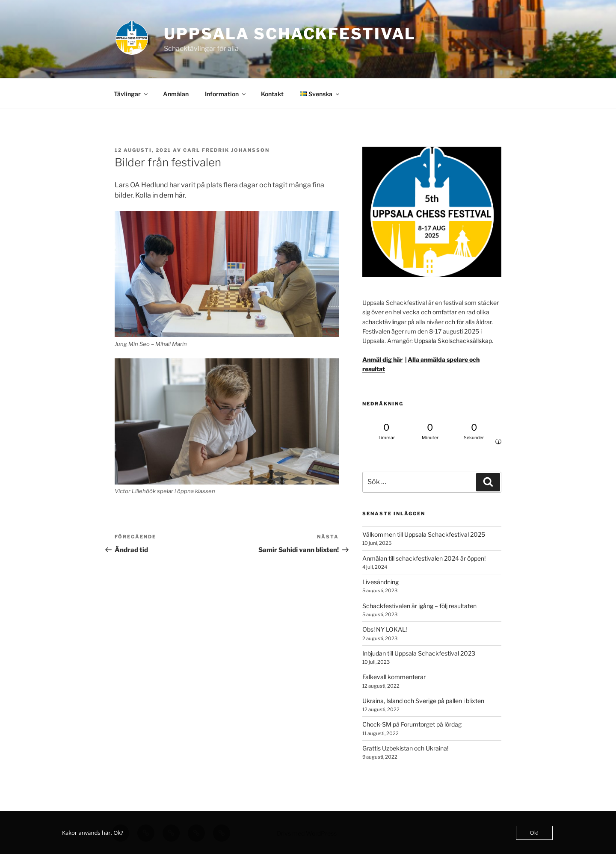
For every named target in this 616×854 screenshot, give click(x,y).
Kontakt (272, 94)
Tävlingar (131, 94)
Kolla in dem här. (161, 195)
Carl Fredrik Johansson (226, 150)
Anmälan (176, 94)
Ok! (534, 833)
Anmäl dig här (382, 359)
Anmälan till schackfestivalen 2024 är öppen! (424, 558)
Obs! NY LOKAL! (385, 629)
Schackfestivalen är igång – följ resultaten (419, 606)
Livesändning (381, 582)
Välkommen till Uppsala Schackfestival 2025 (424, 534)
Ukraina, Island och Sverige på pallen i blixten (423, 701)
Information (226, 94)
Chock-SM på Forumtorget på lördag (412, 724)
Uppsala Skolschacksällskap (453, 341)
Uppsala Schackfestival (290, 34)
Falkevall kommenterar (394, 677)
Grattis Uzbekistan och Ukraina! (405, 748)
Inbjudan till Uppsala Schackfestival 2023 (419, 653)
